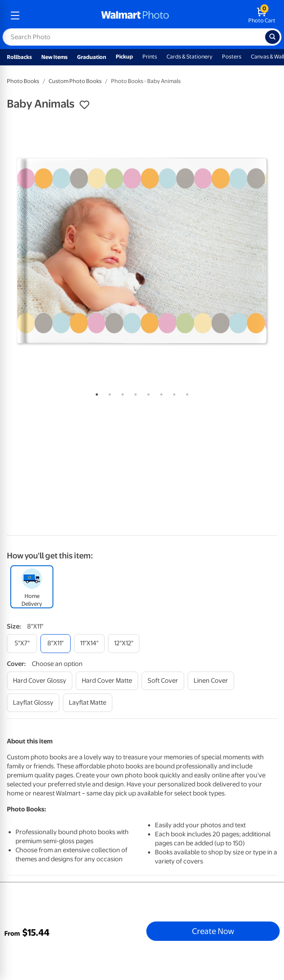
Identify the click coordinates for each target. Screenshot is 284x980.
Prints (150, 57)
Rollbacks (19, 57)
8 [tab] (185, 393)
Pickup (124, 57)
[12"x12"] (124, 643)
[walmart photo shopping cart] (262, 15)
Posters (232, 57)
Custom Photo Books (75, 81)
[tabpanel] (142, 251)
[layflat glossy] (33, 703)
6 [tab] (160, 393)
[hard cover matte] (107, 681)
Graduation (92, 57)
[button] (84, 105)
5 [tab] (147, 393)
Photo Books (23, 81)
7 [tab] (173, 393)
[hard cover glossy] (40, 681)
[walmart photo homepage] (135, 15)
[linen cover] (211, 681)
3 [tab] (121, 393)
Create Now (213, 931)
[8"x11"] (56, 643)
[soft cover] (163, 681)
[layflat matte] (88, 703)
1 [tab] (95, 393)
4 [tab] (134, 393)
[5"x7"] (22, 643)
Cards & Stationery (190, 57)
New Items (54, 57)
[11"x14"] (89, 643)
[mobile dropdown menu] (15, 15)
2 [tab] (108, 393)
